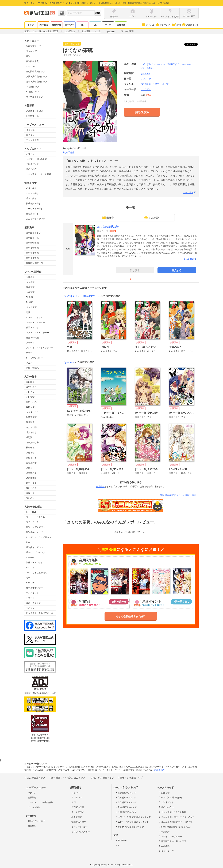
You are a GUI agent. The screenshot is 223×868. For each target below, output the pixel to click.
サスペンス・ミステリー (38, 333)
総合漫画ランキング (126, 793)
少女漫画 (30, 282)
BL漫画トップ (33, 92)
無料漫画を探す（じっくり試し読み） (179, 495)
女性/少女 (56, 25)
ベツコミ (30, 568)
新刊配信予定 (32, 61)
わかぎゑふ (153, 64)
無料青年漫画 (32, 253)
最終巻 (108, 218)
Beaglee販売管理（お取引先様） (175, 827)
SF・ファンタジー (35, 358)
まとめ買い (152, 218)
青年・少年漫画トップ (37, 82)
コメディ (146, 89)
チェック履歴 (32, 140)
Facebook (121, 840)
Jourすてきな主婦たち (36, 573)
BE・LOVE (31, 512)
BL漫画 (30, 302)
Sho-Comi (31, 583)
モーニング (31, 578)
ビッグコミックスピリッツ (39, 537)
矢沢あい (30, 498)
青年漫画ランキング (126, 807)
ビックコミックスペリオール (40, 613)
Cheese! (30, 558)
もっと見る (189, 193)
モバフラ (30, 608)
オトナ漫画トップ (34, 97)
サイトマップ (166, 851)
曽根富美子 (31, 463)
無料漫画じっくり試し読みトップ (67, 778)
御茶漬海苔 (31, 417)
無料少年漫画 (32, 258)
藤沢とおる (31, 488)
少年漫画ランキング (126, 812)
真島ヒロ (30, 493)
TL (82, 25)
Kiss (28, 542)
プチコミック (32, 522)
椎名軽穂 (30, 448)
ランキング (163, 25)
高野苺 (29, 468)
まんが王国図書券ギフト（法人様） (177, 822)
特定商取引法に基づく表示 (172, 841)
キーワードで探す (34, 209)
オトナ (108, 25)
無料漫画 (121, 25)
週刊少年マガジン (34, 547)
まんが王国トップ (35, 778)
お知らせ (30, 154)
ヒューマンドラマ (34, 317)
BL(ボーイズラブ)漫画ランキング (132, 822)
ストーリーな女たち (36, 517)
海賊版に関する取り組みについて (40, 693)
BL (95, 25)
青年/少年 (69, 25)
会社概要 (164, 846)
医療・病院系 (32, 368)
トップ (31, 25)
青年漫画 (30, 287)
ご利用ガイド (32, 164)
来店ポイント (190, 25)
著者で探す (31, 198)
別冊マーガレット (34, 563)
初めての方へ (32, 169)
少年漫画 (30, 292)
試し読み (135, 270)
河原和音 (30, 422)
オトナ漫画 (31, 307)
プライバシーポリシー (170, 836)
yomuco (70, 362)
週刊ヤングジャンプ (36, 552)
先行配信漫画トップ (36, 71)
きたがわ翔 (31, 427)
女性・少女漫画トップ (37, 77)
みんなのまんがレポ (36, 219)
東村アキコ (31, 483)
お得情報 (32, 826)
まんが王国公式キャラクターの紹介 (177, 817)
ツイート (193, 44)
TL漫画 (29, 297)
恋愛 (28, 312)
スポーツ (30, 343)
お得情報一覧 (32, 116)
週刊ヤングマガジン (36, 527)
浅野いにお (31, 387)
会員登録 (30, 130)
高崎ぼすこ (89, 296)
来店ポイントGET (35, 111)
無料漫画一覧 (32, 238)
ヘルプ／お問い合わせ (37, 159)
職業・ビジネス (33, 328)
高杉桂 (150, 68)
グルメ (29, 363)
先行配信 (44, 25)
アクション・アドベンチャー (40, 348)
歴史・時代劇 (32, 338)
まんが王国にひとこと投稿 (39, 174)
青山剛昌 (30, 382)
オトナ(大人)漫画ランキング (130, 827)
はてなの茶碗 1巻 (108, 227)
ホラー (29, 353)
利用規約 (164, 831)
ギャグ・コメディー (36, 322)
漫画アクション (33, 603)
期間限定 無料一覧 (35, 263)
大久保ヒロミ (32, 412)
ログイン (30, 135)
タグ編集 (70, 152)
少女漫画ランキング (126, 802)
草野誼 (29, 437)
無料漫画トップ (33, 46)
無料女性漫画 (32, 243)
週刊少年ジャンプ (34, 532)
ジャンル (148, 25)
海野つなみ (31, 402)
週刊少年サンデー (34, 588)
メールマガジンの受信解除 (40, 802)
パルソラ (146, 79)
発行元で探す (32, 214)
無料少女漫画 (32, 248)
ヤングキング (32, 593)
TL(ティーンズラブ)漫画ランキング (133, 817)
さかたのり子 (32, 443)
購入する (177, 270)
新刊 (176, 25)
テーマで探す (32, 193)
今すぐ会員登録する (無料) (131, 616)
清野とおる (31, 458)
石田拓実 (30, 397)
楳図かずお (31, 407)
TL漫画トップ (33, 87)
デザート (30, 598)
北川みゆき (31, 432)
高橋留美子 (31, 473)
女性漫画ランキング (126, 797)
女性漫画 (30, 277)
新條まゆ (30, 453)
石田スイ (30, 392)
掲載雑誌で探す (33, 204)
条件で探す (31, 188)
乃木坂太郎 (31, 478)
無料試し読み (142, 112)
